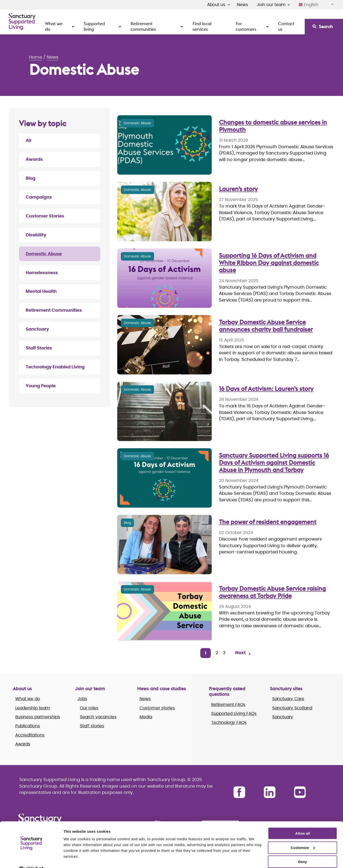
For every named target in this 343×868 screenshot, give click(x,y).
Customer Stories (45, 216)
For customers (246, 26)
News (242, 5)
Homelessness (42, 273)
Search (326, 27)
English (308, 5)
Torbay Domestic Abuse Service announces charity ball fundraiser (266, 326)
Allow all (303, 822)
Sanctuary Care (288, 699)
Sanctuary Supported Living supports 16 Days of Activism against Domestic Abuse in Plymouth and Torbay (274, 463)
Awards (34, 160)
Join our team (271, 5)
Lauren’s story (238, 189)
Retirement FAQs (228, 705)
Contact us (286, 26)
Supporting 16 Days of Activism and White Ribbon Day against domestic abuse (269, 263)
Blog (31, 178)
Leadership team (33, 708)
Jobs (82, 699)
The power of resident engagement (268, 522)
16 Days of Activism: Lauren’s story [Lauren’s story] (266, 389)
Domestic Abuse (44, 254)
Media (146, 717)
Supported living (94, 26)
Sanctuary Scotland (292, 708)
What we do (54, 26)
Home (36, 57)
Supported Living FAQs (234, 714)
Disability (36, 235)
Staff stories (92, 726)
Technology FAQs (229, 723)
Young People (41, 386)
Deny (303, 850)
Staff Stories (39, 348)
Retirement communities (143, 26)
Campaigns (39, 197)
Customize (303, 836)
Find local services (202, 26)
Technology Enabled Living (55, 367)
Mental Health (41, 292)
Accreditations (30, 735)
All (28, 141)
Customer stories (157, 708)
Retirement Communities (54, 310)
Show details (75, 858)
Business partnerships (38, 717)
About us (216, 5)
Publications (28, 726)
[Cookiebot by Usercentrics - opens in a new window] (31, 859)
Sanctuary (37, 329)
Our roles (89, 708)
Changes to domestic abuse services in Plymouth (273, 126)
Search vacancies (98, 717)
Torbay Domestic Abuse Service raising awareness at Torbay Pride (272, 592)
